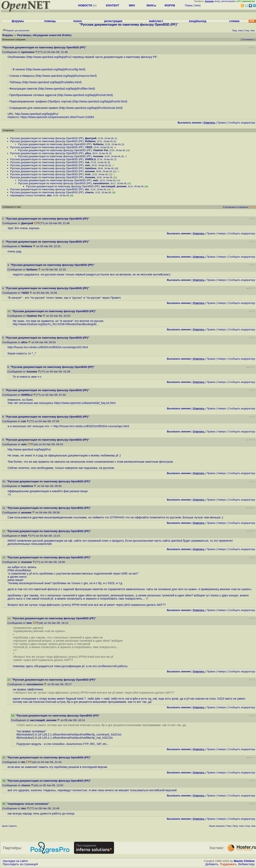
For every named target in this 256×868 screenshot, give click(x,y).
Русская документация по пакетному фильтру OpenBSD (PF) (47, 138)
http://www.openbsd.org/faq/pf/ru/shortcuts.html (91, 108)
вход (217, 1)
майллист (156, 21)
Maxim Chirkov (244, 861)
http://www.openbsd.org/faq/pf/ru (49, 57)
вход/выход (198, 21)
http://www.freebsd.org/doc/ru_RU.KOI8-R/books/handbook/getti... (56, 324)
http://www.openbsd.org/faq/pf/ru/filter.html (66, 89)
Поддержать (228, 864)
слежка (234, 21)
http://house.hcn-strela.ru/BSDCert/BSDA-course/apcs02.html (48, 347)
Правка (222, 123)
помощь (50, 21)
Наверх (222, 233)
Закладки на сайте (15, 861)
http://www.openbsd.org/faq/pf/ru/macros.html (66, 76)
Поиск (189, 5)
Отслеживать (248, 40)
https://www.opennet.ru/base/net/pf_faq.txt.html (85, 403)
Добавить (212, 864)
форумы (18, 21)
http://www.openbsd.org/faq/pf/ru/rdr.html (100, 101)
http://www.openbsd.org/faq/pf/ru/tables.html (52, 82)
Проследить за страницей (20, 864)
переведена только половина (28, 195)
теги (197, 5)
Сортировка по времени (236, 207)
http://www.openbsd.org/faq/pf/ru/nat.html (85, 95)
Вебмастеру (246, 864)
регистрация (228, 1)
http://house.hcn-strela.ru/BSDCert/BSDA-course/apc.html (91, 426)
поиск (77, 21)
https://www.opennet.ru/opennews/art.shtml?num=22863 (57, 117)
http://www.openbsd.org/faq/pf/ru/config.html (56, 69)
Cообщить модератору (242, 123)
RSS (252, 207)
